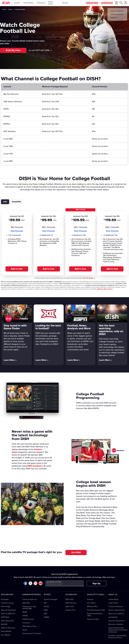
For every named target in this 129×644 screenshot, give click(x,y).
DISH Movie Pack (29, 628)
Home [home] (4, 11)
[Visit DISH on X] (30, 585)
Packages (5, 601)
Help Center (113, 605)
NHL (46, 615)
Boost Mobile (6, 633)
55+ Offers (91, 605)
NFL (45, 605)
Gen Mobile (6, 637)
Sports (45, 4)
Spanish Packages (8, 612)
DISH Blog (5, 619)
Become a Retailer (116, 626)
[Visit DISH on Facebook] (25, 585)
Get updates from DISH (54, 584)
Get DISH (76, 554)
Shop (21, 4)
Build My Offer (106, 4)
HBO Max (26, 605)
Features (33, 4)
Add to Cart (17, 271)
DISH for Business (8, 630)
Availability (113, 619)
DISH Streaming (7, 622)
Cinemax (26, 625)
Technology (6, 608)
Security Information (117, 622)
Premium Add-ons (30, 601)
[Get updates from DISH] (62, 586)
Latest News (113, 601)
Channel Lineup (7, 605)
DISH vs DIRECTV (8, 615)
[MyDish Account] (125, 4)
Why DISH (58, 4)
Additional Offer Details (105, 291)
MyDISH (4, 626)
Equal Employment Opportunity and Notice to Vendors (118, 632)
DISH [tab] (5, 203)
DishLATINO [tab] (16, 203)
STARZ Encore (28, 621)
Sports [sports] (10, 11)
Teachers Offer (93, 621)
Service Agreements (117, 612)
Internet (90, 601)
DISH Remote (71, 605)
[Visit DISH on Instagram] (35, 585)
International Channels (32, 635)
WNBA (47, 619)
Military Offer (92, 608)
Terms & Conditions (116, 615)
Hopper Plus (70, 612)
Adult (25, 632)
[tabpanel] (64, 243)
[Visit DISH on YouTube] (41, 585)
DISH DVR (69, 601)
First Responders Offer (96, 612)
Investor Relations (116, 608)
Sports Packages (51, 601)
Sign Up (96, 585)
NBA (46, 612)
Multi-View (70, 608)
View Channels (17, 233)
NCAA (46, 608)
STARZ (25, 617)
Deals (69, 4)
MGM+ (25, 614)
